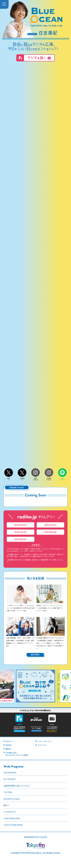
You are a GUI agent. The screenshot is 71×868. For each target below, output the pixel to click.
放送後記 (8, 745)
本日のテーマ (10, 741)
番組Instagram (35, 478)
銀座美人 (8, 749)
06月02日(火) (51, 525)
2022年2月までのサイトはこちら (35, 837)
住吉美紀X (22, 478)
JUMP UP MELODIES (12, 818)
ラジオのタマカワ (10, 812)
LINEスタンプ (62, 478)
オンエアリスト (42, 745)
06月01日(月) (21, 532)
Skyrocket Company (12, 799)
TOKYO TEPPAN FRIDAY (13, 825)
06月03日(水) (21, 525)
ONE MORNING (10, 773)
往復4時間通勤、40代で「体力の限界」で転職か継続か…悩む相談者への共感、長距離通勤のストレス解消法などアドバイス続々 (20, 640)
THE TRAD (8, 792)
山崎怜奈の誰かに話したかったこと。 (17, 786)
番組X (9, 478)
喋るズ (6, 805)
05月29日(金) (50, 532)
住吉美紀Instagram (49, 478)
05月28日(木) (21, 539)
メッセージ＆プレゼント (45, 741)
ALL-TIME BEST (10, 779)
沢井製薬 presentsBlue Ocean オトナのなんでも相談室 (17, 754)
